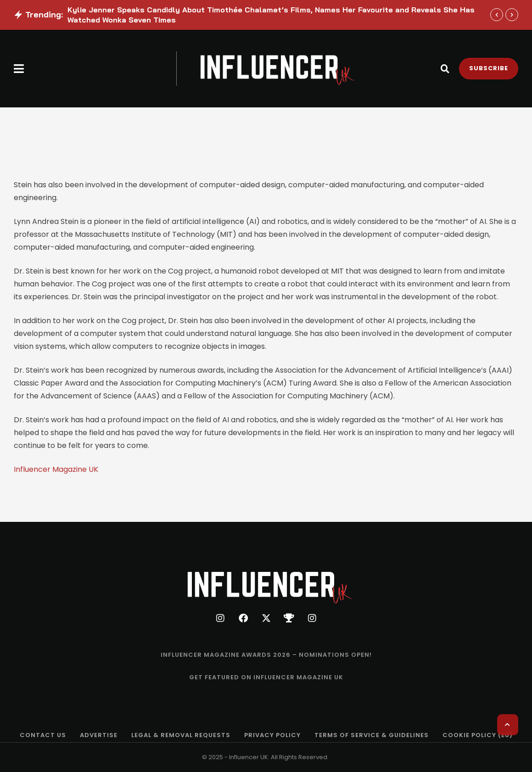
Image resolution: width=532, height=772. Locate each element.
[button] (19, 69)
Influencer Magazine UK (56, 469)
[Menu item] (266, 655)
